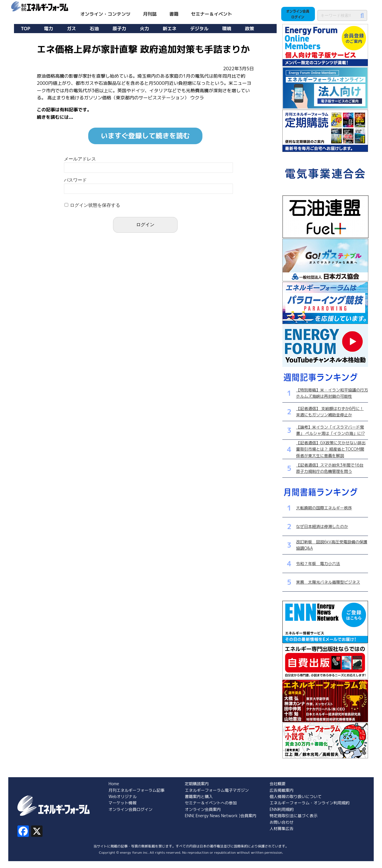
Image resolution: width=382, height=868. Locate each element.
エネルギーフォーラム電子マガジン (217, 790)
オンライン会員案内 (203, 809)
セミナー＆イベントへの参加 (211, 803)
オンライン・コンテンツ (105, 14)
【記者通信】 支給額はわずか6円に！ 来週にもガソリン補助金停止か (330, 412)
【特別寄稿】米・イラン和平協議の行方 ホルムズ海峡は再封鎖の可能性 (332, 393)
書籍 (174, 14)
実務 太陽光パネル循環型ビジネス (328, 582)
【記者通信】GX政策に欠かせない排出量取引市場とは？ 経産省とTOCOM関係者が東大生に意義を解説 (331, 449)
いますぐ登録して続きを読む (145, 136)
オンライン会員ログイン (130, 809)
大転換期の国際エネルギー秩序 (324, 508)
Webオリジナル (122, 796)
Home (114, 784)
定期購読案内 (197, 784)
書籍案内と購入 (199, 796)
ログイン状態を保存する (95, 205)
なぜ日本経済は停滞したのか (322, 526)
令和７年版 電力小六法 (318, 563)
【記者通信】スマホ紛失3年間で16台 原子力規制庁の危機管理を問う (330, 468)
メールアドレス (80, 159)
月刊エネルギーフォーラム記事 (136, 790)
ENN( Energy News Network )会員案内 (221, 816)
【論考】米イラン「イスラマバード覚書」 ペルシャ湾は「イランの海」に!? (330, 430)
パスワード (75, 180)
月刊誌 (150, 14)
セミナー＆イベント (212, 14)
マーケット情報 (122, 803)
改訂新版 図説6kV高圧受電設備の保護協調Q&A (332, 545)
